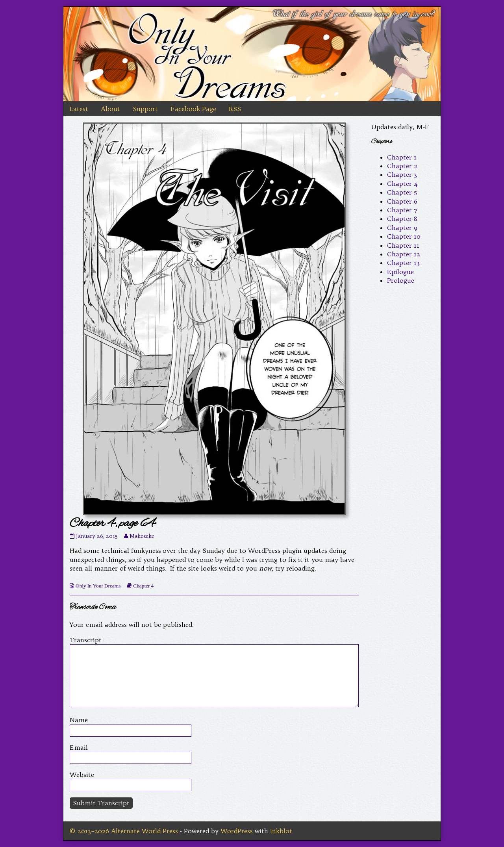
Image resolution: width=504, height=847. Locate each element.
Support (145, 109)
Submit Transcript (101, 803)
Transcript (86, 640)
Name (79, 720)
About (110, 109)
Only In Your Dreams (98, 586)
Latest (79, 109)
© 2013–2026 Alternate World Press (124, 831)
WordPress (237, 831)
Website (82, 775)
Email (79, 747)
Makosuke (142, 536)
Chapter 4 (143, 586)
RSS (235, 109)
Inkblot (281, 831)
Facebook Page (193, 109)
